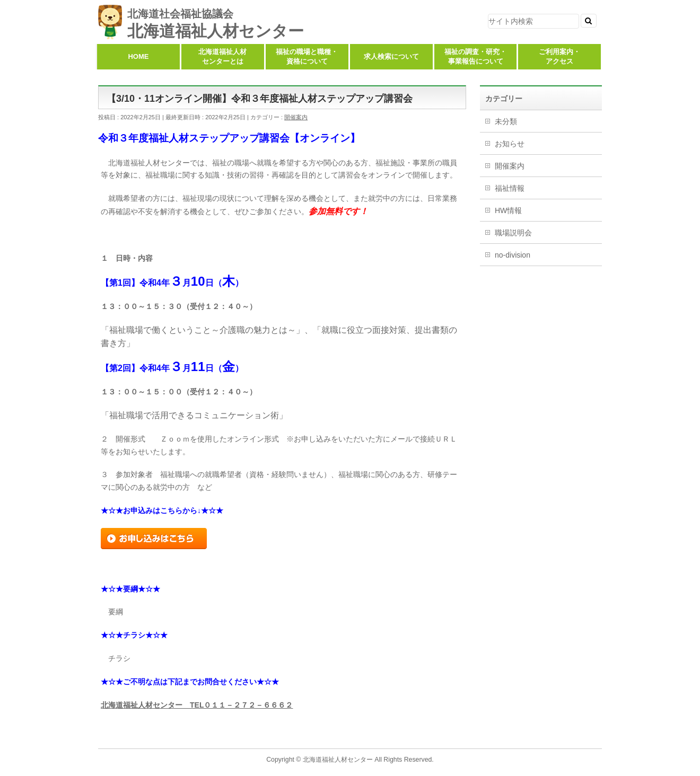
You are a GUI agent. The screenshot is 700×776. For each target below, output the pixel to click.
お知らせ (510, 144)
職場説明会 (513, 233)
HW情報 (508, 210)
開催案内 (296, 117)
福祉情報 (510, 188)
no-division (513, 255)
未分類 (506, 121)
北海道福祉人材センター (216, 31)
